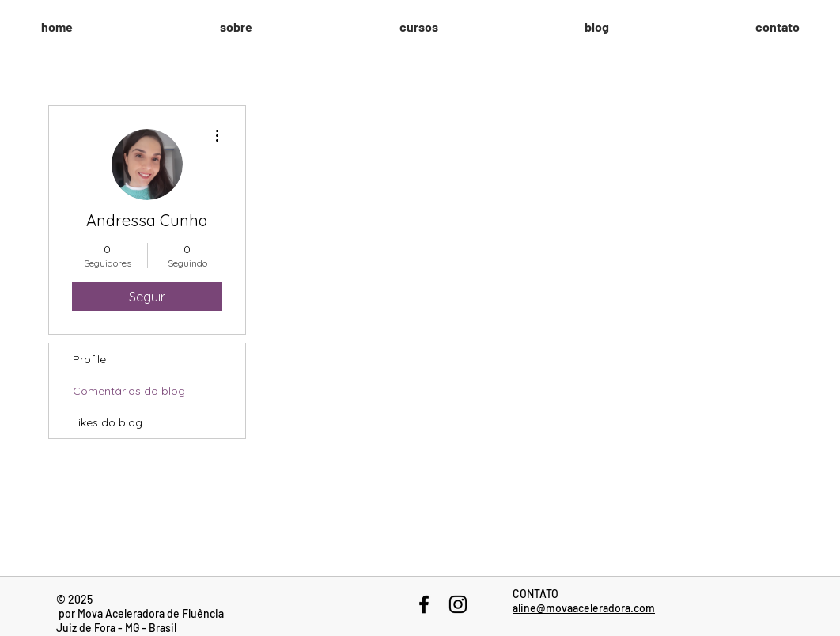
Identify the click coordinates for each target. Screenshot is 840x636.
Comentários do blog (129, 391)
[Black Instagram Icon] (458, 604)
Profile (89, 359)
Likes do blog (108, 422)
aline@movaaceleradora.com (584, 608)
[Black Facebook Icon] (424, 604)
